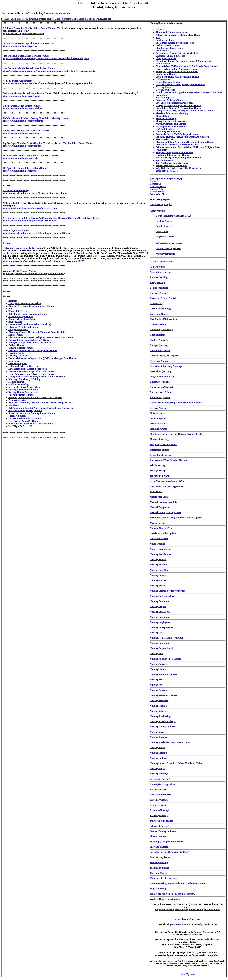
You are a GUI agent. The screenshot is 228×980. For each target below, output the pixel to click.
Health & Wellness (159, 424)
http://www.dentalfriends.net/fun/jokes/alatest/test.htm (30, 208)
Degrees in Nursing (159, 361)
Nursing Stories (158, 748)
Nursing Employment (161, 622)
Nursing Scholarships (161, 716)
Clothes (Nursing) (159, 340)
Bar (10, 309)
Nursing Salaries (158, 711)
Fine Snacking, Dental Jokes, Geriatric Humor (26, 56)
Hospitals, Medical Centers (163, 444)
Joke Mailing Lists (18, 364)
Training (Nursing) (159, 868)
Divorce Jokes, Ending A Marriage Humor (29, 340)
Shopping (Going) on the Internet (166, 842)
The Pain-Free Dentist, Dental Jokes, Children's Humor (30, 156)
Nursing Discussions (160, 612)
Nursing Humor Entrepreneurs (24, 392)
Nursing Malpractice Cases (163, 674)
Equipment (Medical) (161, 397)
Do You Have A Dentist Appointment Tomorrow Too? (29, 43)
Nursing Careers (158, 575)
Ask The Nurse (157, 267)
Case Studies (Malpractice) (163, 319)
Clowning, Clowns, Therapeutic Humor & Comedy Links (37, 332)
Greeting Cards (16, 353)
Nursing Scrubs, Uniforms (163, 727)
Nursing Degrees (158, 606)
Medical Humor (16, 382)
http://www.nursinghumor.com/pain (20, 158)
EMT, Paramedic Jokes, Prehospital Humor (177, 77)
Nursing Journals (159, 664)
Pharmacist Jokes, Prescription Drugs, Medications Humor (185, 142)
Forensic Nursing (158, 408)
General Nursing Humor (21, 348)
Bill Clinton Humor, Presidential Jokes (28, 314)
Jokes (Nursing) (158, 471)
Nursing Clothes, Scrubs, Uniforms (167, 591)
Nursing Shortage (159, 737)
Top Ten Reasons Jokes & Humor (25, 418)
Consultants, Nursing (160, 350)
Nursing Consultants (160, 601)
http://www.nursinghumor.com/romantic (23, 121)
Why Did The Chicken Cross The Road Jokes (31, 424)
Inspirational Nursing (161, 455)
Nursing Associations (160, 554)
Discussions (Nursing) (161, 371)
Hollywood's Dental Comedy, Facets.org (22, 248)
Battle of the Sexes (18, 311)
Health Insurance (159, 429)
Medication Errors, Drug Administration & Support (176, 518)
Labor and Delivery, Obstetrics (24, 366)
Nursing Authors (158, 559)
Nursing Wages (157, 768)
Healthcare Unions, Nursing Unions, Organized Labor (177, 434)
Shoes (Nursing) (158, 836)
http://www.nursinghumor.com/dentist (22, 146)
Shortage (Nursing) (159, 847)
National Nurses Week (161, 528)
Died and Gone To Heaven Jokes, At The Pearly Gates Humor (186, 66)
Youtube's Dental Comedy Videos (19, 271)
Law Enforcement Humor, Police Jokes (28, 369)
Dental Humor (16, 335)
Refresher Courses (159, 800)
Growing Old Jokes (18, 356)
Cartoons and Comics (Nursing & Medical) (30, 324)
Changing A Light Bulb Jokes (23, 327)
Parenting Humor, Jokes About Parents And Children (35, 397)
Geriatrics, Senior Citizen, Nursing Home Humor (33, 350)
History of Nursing (159, 439)
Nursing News (157, 680)
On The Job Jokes (165, 129)
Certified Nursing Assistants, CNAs (173, 216)
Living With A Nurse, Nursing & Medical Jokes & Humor (37, 377)
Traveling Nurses (158, 873)
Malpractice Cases (159, 497)
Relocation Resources (161, 795)
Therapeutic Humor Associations (25, 303)
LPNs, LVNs (162, 231)
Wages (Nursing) (158, 889)
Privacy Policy (157, 192)
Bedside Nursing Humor (21, 316)
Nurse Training (157, 544)
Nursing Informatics (160, 643)
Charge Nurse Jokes (18, 330)
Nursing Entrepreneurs (161, 627)
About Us (155, 181)
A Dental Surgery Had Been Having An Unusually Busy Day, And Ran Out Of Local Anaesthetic (50, 218)
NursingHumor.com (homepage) (166, 23)
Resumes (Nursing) (159, 810)
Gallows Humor (16, 345)
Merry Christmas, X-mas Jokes (24, 387)
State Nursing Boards (161, 857)
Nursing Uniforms (159, 758)
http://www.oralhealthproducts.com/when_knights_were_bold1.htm (36, 233)
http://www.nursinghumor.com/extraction (23, 33)
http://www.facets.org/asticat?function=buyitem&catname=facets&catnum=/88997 (44, 261)
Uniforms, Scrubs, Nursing (163, 878)
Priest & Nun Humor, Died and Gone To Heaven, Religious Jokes (41, 403)
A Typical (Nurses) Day (161, 262)
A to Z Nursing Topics (161, 204)
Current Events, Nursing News (165, 356)
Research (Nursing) (160, 805)
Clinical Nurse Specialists (168, 249)
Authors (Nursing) (159, 277)
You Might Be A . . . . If (20, 426)
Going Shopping (158, 418)
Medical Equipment (160, 507)
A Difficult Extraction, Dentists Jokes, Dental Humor (29, 28)
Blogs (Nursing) (158, 283)
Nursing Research (159, 701)
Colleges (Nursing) (159, 345)
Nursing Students (159, 753)
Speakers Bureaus (17, 416)
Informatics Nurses (159, 450)
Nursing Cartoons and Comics (23, 390)
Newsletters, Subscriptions (163, 533)
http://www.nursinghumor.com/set (20, 171)
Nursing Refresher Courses (163, 695)
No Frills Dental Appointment (17, 81)
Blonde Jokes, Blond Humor (22, 319)
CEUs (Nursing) (158, 324)
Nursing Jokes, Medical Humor (165, 659)
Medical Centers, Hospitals (163, 502)
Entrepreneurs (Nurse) (161, 392)
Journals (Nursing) (159, 476)
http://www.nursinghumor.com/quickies (22, 108)
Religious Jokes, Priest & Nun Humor (174, 152)
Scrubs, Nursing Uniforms (163, 831)
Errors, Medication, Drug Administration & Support (176, 403)
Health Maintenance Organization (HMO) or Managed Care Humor (42, 358)
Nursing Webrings (159, 774)
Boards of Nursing (159, 288)
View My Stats (188, 974)
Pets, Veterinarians (18, 400)
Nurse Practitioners (165, 254)
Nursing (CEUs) (158, 580)
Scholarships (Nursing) (161, 821)
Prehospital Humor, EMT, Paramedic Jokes (177, 145)
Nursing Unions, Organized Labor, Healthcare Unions (177, 763)
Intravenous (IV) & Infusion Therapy (169, 460)
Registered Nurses (165, 237)
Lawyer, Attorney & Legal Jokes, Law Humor (31, 371)
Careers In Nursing (160, 314)
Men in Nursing (158, 523)
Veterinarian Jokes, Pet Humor (24, 421)
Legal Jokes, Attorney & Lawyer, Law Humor (31, 374)
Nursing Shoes (157, 732)
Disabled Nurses (164, 221)
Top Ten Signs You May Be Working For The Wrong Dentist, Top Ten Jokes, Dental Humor (48, 143)
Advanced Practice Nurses (169, 243)
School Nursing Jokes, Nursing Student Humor (32, 413)
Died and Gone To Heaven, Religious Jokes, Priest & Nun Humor (41, 337)
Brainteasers (156, 303)
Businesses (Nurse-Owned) (163, 298)
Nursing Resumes (159, 706)
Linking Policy (157, 189)
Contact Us (155, 184)
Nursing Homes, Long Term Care (166, 638)
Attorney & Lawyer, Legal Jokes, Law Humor (31, 306)
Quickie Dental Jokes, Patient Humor (21, 106)
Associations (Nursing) (161, 272)
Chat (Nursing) (157, 335)
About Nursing (157, 211)
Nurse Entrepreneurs (160, 549)
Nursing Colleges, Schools (163, 596)
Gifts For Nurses (158, 186)
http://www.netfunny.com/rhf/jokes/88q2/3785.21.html (29, 221)
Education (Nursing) (160, 382)
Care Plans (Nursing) (160, 309)
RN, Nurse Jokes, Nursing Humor (25, 411)
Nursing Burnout (158, 565)
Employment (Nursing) (161, 387)
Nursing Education (159, 617)
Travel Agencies (103, 19)
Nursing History (158, 669)
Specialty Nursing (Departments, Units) (169, 852)
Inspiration (14, 361)
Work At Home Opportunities (165, 899)
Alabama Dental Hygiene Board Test (21, 203)
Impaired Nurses (164, 226)
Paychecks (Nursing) (160, 779)
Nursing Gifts (157, 633)
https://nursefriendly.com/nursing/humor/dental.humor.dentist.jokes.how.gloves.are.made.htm (49, 71)
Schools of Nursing (159, 826)
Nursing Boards (158, 586)
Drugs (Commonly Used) (162, 377)
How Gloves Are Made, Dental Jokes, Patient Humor (29, 68)
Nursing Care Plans (160, 570)
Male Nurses (156, 492)
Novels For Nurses (159, 539)
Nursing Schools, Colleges (163, 721)
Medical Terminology (19, 384)
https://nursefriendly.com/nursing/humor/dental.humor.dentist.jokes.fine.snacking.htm (46, 58)
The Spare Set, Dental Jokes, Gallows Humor (25, 168)
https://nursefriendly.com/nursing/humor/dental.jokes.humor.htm (188, 910)
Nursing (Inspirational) (161, 648)
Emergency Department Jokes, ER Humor (30, 343)
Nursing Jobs (156, 654)
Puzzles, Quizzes (158, 789)
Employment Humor (166, 74)
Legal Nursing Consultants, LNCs (167, 481)
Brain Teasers (18, 19)
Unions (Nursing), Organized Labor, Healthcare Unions (177, 883)
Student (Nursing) (159, 863)
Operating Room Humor (21, 395)
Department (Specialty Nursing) (166, 366)
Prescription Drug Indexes (163, 784)
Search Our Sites (158, 194)
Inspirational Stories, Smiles (40, 19)
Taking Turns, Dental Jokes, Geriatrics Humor (26, 131)
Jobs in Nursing (158, 465)
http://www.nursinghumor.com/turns (21, 133)
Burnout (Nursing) (159, 293)
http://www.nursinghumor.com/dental (21, 96)
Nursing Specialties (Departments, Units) (170, 742)
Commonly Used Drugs (161, 330)
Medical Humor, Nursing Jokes (165, 512)
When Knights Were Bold (15, 231)
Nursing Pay (156, 685)
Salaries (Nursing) (159, 815)
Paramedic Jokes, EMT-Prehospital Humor (177, 134)
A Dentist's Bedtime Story (15, 190)
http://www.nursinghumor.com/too (20, 46)
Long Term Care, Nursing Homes (166, 486)
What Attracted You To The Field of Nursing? (173, 894)
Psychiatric (14, 405)
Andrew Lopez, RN (181, 924)
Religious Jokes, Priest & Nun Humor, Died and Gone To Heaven (41, 408)
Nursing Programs (159, 690)
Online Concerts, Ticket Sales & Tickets (74, 19)
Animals (13, 301)
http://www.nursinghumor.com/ (55, 13)
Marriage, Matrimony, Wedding (24, 379)
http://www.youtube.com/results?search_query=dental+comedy (34, 274)
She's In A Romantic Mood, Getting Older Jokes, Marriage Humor (36, 118)
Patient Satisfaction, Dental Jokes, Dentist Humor (27, 93)
